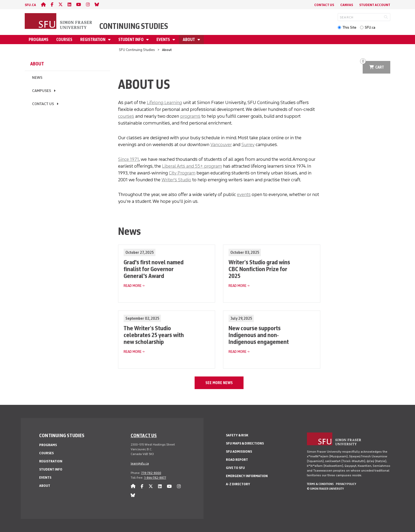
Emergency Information (247, 476)
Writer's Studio (176, 180)
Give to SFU (235, 468)
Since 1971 (128, 159)
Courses (64, 40)
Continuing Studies (134, 26)
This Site (349, 27)
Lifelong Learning (164, 102)
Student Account (375, 5)
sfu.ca (30, 5)
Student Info (131, 40)
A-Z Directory (238, 484)
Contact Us (324, 5)
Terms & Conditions (320, 484)
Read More (133, 286)
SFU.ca (370, 27)
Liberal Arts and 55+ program (192, 166)
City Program (182, 173)
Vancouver (221, 144)
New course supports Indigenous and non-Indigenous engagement (259, 335)
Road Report (237, 460)
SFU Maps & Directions (245, 443)
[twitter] (60, 5)
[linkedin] (69, 5)
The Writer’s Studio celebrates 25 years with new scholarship (154, 335)
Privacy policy (346, 484)
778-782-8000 (151, 473)
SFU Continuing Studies (137, 50)
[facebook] (52, 5)
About (189, 40)
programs (190, 116)
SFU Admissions (239, 451)
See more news (219, 383)
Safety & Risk (237, 435)
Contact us (144, 435)
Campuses (42, 91)
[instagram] (88, 5)
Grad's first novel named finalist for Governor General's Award (154, 269)
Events (164, 40)
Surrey (248, 144)
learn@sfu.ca (140, 463)
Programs (39, 40)
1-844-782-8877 (155, 478)
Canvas (347, 5)
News (37, 78)
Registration (93, 40)
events (244, 194)
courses (126, 116)
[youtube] (79, 5)
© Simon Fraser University (325, 489)
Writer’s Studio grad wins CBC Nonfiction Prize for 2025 (259, 269)
